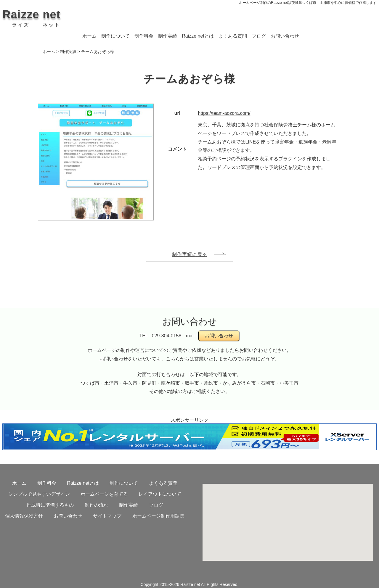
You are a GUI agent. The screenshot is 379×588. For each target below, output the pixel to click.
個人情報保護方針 (24, 516)
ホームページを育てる (104, 494)
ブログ (259, 36)
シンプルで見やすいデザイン (39, 494)
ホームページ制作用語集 (158, 516)
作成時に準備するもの (50, 505)
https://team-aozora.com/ (224, 113)
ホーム (89, 36)
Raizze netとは (198, 36)
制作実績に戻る (190, 254)
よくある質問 (233, 36)
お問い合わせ (285, 36)
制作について (115, 36)
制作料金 (144, 36)
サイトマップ (107, 516)
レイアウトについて (160, 494)
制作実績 (168, 36)
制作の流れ (97, 505)
